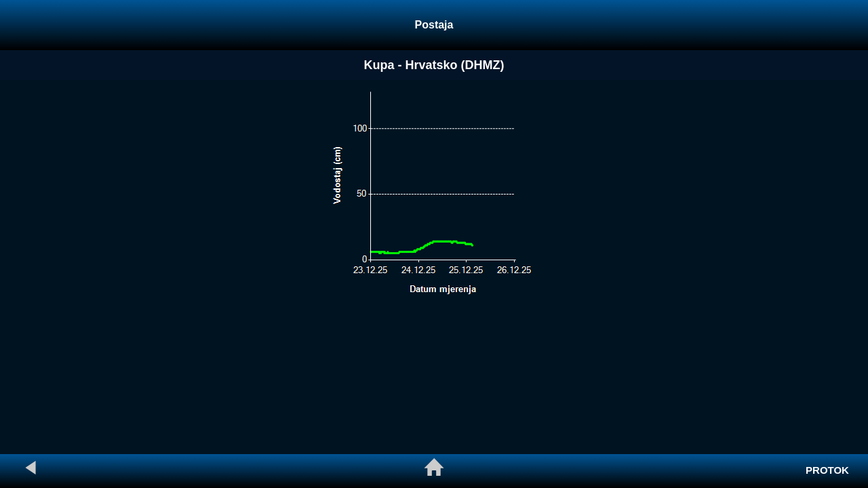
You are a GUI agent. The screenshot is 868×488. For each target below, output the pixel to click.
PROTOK (827, 470)
